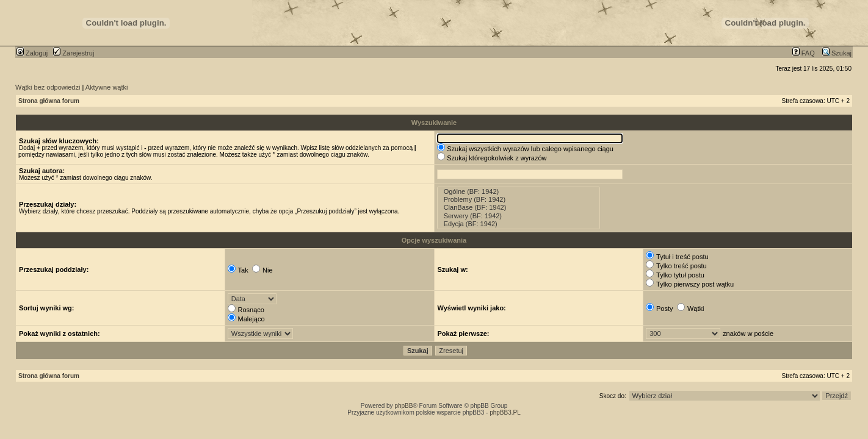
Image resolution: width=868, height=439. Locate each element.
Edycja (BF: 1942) (519, 224)
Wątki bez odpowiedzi (48, 87)
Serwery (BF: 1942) (519, 216)
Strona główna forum (49, 101)
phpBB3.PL (505, 412)
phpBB (403, 406)
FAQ (804, 53)
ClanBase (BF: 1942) (519, 208)
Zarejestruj (74, 53)
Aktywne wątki (107, 87)
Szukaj (837, 53)
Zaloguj (32, 53)
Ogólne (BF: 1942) (519, 192)
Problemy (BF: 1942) (519, 200)
